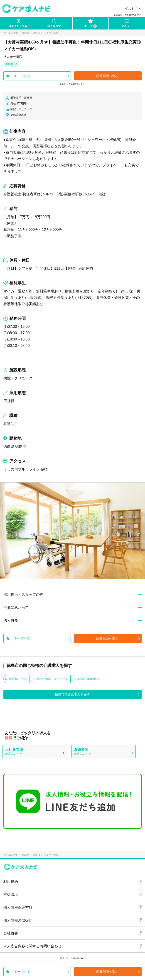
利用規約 (11, 882)
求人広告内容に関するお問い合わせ (32, 946)
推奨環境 (11, 894)
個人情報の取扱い (18, 920)
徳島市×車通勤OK (88, 679)
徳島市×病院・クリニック (52, 679)
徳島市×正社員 (18, 679)
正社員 (9, 401)
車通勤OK (11, 64)
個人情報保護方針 (18, 907)
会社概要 (11, 933)
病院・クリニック (18, 378)
